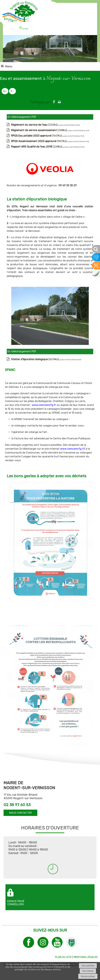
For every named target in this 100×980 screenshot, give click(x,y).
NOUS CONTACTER (20, 813)
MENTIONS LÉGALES (86, 957)
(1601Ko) (37, 136)
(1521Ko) (39, 141)
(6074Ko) (35, 359)
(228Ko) (37, 147)
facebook (54, 102)
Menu (9, 66)
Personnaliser (88, 976)
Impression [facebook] (59, 101)
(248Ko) (39, 130)
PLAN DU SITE (63, 957)
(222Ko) (35, 125)
